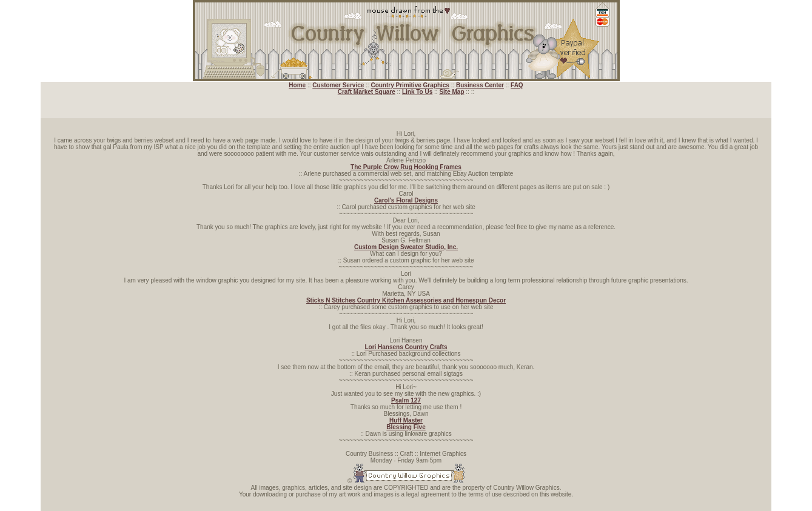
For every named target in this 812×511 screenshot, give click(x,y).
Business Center (480, 85)
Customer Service (338, 85)
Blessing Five (406, 427)
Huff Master (406, 420)
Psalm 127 (406, 400)
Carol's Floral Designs (406, 200)
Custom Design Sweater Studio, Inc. (406, 247)
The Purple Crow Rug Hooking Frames (406, 167)
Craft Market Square (367, 92)
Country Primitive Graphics (410, 85)
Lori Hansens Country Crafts (406, 347)
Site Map (451, 92)
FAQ (517, 85)
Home (297, 85)
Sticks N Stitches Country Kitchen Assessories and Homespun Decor (406, 300)
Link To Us (417, 92)
